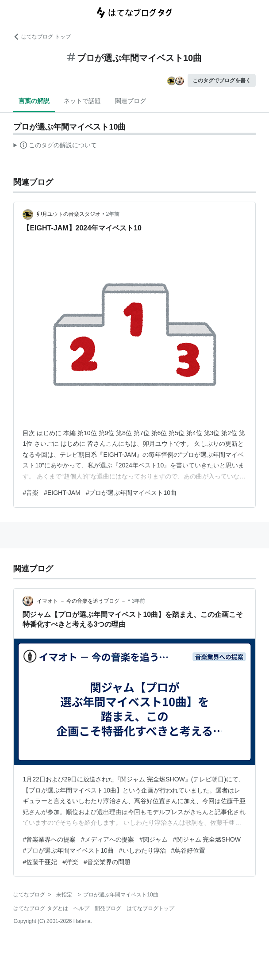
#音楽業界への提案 (49, 839)
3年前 (139, 601)
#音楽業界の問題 (107, 862)
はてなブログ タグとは (40, 908)
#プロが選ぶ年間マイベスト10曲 (131, 493)
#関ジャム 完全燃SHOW (207, 839)
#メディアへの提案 (108, 839)
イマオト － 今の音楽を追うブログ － (81, 601)
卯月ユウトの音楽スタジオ (69, 214)
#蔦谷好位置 (188, 850)
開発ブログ (108, 908)
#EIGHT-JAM (62, 493)
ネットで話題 (82, 101)
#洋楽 (70, 862)
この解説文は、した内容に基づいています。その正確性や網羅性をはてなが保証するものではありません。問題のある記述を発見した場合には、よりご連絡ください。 (55, 146)
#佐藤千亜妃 (40, 862)
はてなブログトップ (150, 908)
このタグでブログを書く (222, 80)
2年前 (113, 214)
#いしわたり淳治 (142, 850)
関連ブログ (131, 101)
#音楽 (31, 493)
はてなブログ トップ (42, 37)
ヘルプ (81, 908)
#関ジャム (154, 839)
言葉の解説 (34, 101)
